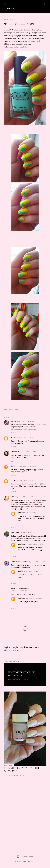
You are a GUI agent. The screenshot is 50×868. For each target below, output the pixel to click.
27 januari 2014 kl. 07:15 (34, 513)
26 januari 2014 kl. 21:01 (28, 532)
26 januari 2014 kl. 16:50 (28, 452)
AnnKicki (9, 9)
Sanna (14, 421)
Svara (14, 433)
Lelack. (26, 47)
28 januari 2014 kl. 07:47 (35, 598)
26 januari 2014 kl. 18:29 (27, 480)
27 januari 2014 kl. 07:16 (34, 544)
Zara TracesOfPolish (19, 562)
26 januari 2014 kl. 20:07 (24, 497)
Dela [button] (5, 409)
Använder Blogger (25, 857)
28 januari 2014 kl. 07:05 (21, 591)
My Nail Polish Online (20, 589)
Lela (13, 497)
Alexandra (15, 532)
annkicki (14, 437)
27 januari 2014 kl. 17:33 (37, 562)
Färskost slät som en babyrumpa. (21, 674)
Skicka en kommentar (20, 679)
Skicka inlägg (13, 409)
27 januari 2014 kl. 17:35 (34, 571)
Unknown (15, 466)
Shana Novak (31, 861)
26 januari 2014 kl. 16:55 (28, 466)
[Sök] (45, 4)
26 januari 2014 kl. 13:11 (27, 438)
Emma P (15, 452)
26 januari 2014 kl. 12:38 (25, 421)
